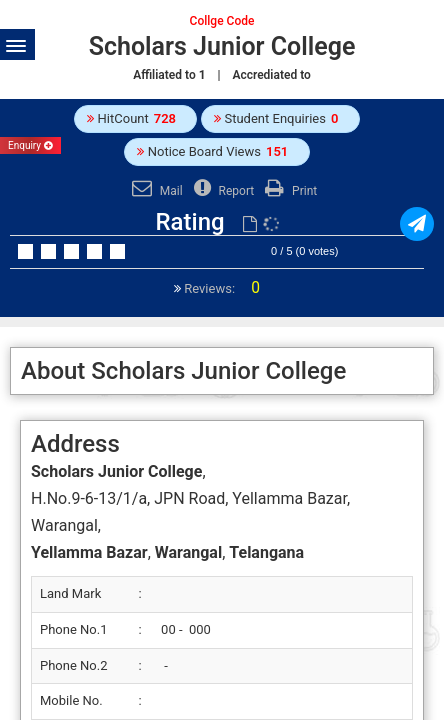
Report (222, 191)
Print (288, 191)
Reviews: (220, 288)
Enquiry (30, 145)
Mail (155, 191)
